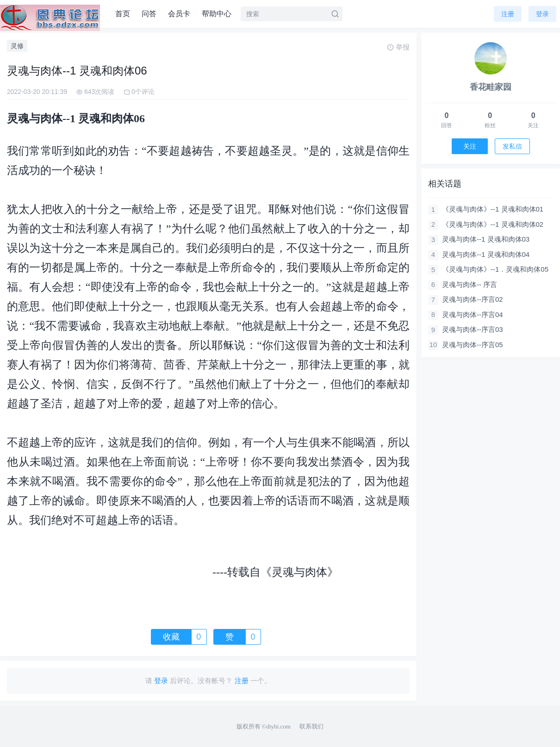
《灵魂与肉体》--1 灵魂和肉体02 (493, 224)
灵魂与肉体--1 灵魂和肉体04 (486, 254)
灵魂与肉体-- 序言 (470, 284)
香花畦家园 (491, 87)
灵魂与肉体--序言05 (473, 345)
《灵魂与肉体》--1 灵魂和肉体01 (493, 209)
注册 (508, 14)
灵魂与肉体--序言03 (473, 329)
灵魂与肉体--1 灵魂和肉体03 (486, 239)
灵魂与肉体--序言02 (473, 299)
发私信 (512, 146)
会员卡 (179, 14)
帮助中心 (217, 14)
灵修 (17, 46)
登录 (542, 14)
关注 (470, 146)
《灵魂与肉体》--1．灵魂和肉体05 (495, 269)
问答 (149, 14)
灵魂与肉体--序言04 (473, 314)
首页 (123, 14)
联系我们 (311, 726)
